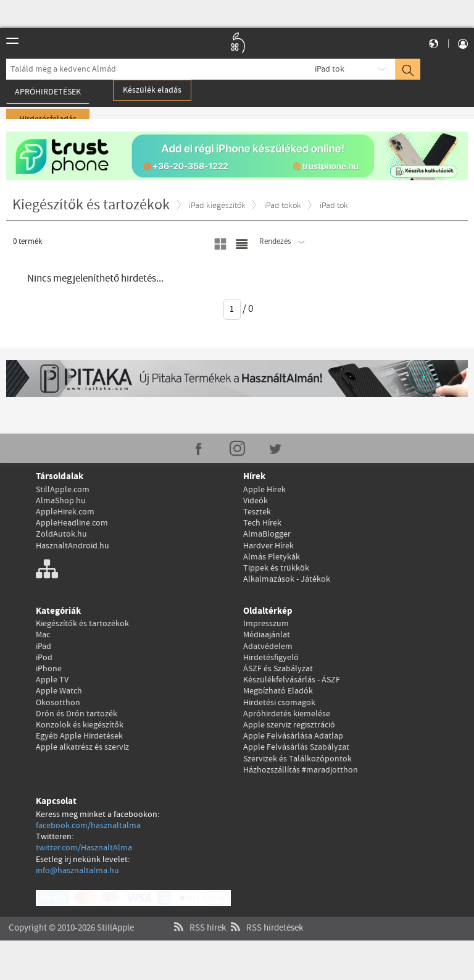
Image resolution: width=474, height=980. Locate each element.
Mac (43, 635)
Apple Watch (59, 691)
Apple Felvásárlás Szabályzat (296, 747)
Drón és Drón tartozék (77, 714)
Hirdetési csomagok (279, 703)
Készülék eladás (152, 90)
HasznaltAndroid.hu (73, 546)
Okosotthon (58, 703)
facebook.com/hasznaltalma (88, 826)
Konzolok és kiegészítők (80, 725)
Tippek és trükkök (276, 568)
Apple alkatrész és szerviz (82, 747)
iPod (44, 658)
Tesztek (257, 512)
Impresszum (266, 624)
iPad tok (330, 69)
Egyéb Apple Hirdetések (79, 736)
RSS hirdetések (265, 916)
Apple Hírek (264, 490)
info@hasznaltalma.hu (77, 871)
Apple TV (52, 680)
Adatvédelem (268, 647)
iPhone (49, 669)
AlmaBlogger (267, 534)
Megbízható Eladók (278, 691)
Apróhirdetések (48, 92)
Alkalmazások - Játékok (287, 579)
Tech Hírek (262, 523)
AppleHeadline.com (72, 523)
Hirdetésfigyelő (271, 658)
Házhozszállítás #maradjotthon (301, 770)
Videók (256, 501)
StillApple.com (63, 490)
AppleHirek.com (65, 512)
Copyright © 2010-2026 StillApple (71, 916)
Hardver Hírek (268, 546)
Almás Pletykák (272, 557)
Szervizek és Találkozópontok (297, 759)
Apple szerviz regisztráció (289, 725)
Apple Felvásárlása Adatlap (293, 736)
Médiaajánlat (267, 635)
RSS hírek (198, 916)
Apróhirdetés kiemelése (287, 714)
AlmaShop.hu (61, 501)
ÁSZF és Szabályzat (278, 669)
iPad (44, 647)
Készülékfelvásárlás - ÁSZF (292, 680)
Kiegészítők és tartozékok (82, 624)
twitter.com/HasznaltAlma (84, 848)
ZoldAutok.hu (61, 534)
